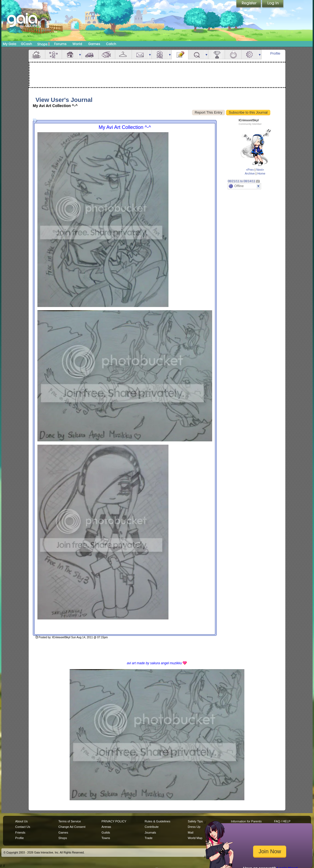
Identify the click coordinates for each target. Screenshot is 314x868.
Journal (180, 54)
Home (261, 173)
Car (90, 54)
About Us (21, 821)
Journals (150, 832)
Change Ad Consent (72, 827)
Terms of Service (70, 821)
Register (249, 4)
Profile (275, 53)
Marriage (233, 54)
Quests (197, 54)
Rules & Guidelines (158, 821)
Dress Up (194, 827)
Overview (37, 54)
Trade (149, 838)
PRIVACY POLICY (114, 821)
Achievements (217, 54)
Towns (106, 838)
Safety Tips (195, 821)
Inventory (123, 54)
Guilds (106, 832)
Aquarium (107, 54)
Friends (160, 54)
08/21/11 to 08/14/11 (242, 181)
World (77, 44)
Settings (250, 54)
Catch (111, 44)
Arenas (106, 827)
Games (94, 44)
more (80, 54)
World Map (195, 838)
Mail (140, 54)
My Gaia (9, 44)
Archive (250, 173)
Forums (60, 44)
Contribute (152, 827)
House (70, 54)
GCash (27, 44)
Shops (44, 44)
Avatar (54, 54)
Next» (260, 170)
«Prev (250, 170)
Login (273, 4)
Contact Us (23, 827)
